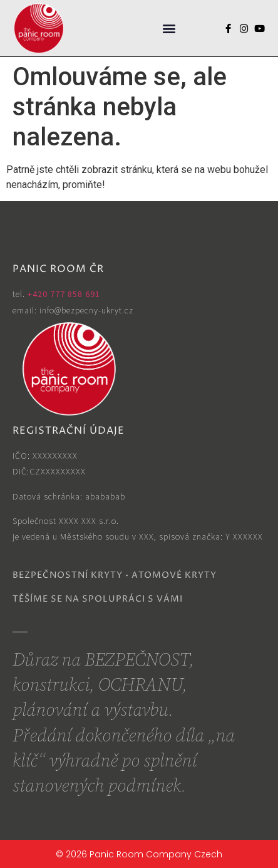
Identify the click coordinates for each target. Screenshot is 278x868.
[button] (169, 29)
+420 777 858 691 (64, 294)
